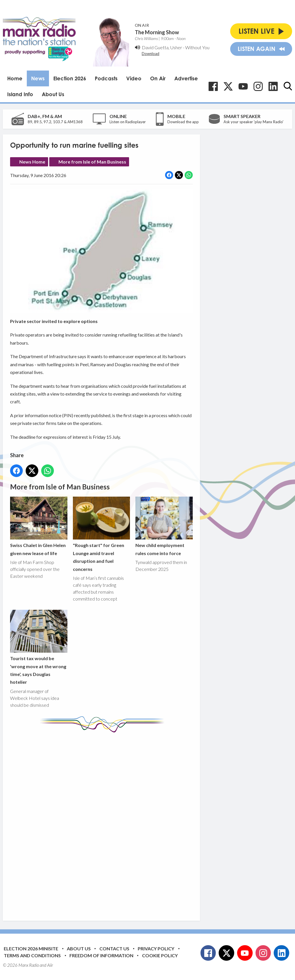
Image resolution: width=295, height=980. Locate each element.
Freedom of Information (101, 955)
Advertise (186, 78)
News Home (32, 162)
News (38, 78)
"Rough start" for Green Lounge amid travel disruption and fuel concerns (102, 534)
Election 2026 (70, 78)
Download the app (183, 122)
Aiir (50, 965)
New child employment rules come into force (164, 526)
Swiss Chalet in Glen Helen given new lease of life (39, 526)
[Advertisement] (118, 822)
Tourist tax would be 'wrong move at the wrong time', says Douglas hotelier (39, 647)
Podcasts (106, 78)
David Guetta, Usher (162, 47)
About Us (53, 94)
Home (15, 78)
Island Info (20, 94)
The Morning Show (157, 32)
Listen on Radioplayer (128, 122)
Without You (197, 47)
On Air (158, 78)
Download (151, 54)
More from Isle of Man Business (92, 162)
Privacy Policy (156, 948)
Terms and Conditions (32, 955)
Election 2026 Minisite (31, 948)
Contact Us (114, 948)
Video (134, 78)
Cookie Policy (160, 955)
